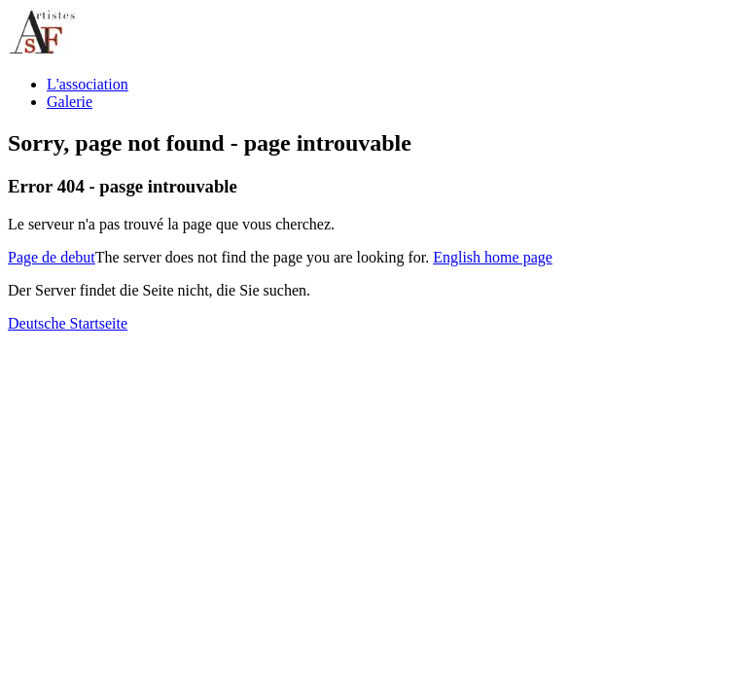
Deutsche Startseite (68, 323)
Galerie (70, 102)
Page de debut (52, 257)
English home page (493, 257)
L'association (88, 84)
